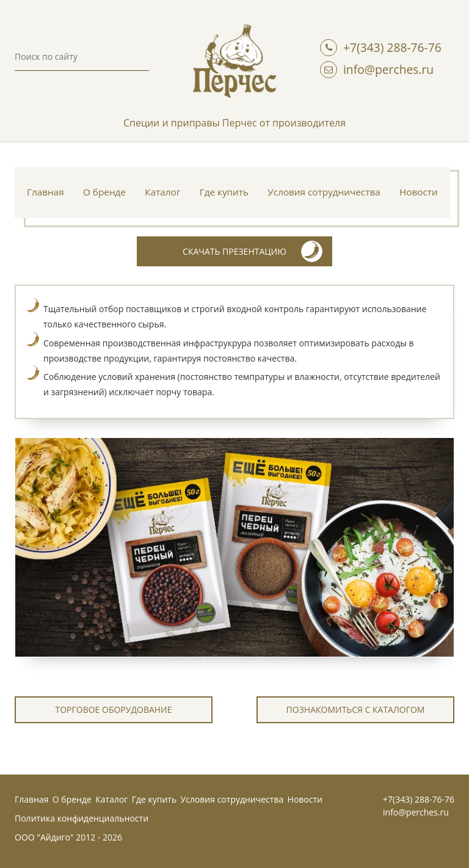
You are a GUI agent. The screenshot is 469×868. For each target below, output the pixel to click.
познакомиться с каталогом (356, 709)
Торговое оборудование (113, 709)
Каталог (162, 192)
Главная (45, 192)
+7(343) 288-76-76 (392, 47)
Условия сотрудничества (324, 192)
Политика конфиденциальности (82, 818)
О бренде (104, 192)
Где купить (224, 192)
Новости (419, 192)
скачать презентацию (253, 251)
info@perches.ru (388, 69)
